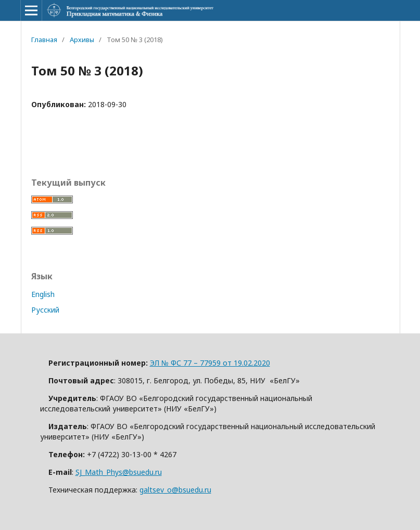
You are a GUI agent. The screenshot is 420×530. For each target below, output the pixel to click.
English (43, 294)
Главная (44, 40)
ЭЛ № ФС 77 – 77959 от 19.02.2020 (210, 363)
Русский (45, 310)
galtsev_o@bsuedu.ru (175, 490)
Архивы (82, 40)
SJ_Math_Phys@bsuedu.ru (119, 472)
